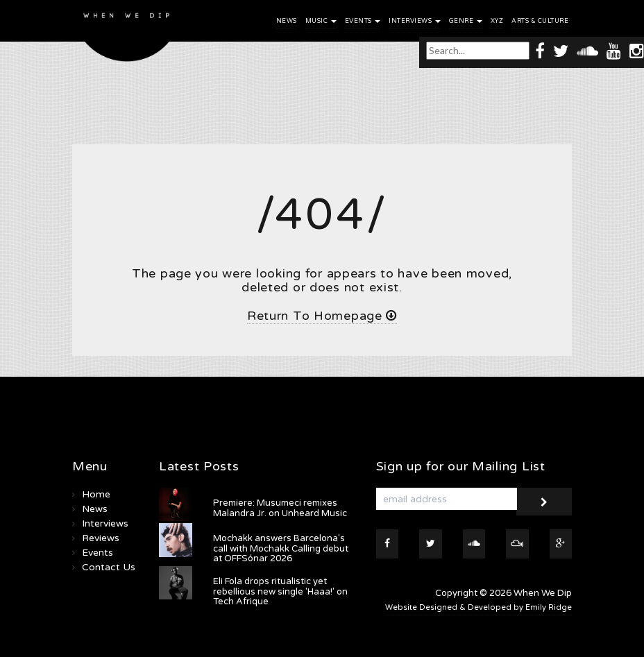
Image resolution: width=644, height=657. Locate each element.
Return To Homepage (322, 316)
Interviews (415, 21)
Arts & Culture (540, 21)
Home (96, 494)
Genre (466, 21)
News (287, 21)
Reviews (101, 538)
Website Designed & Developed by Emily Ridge (478, 607)
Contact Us (109, 567)
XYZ (497, 21)
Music (321, 21)
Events (363, 21)
